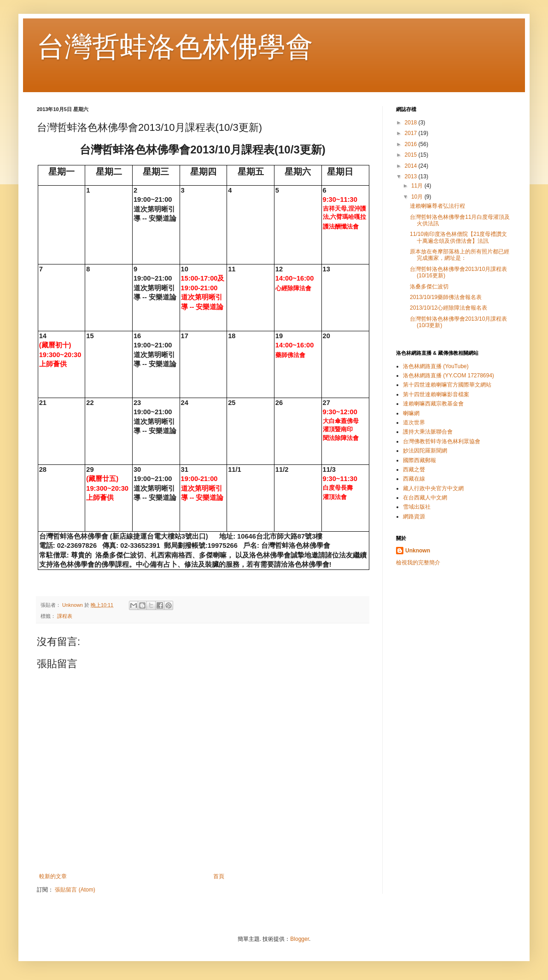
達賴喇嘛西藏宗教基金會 (433, 404)
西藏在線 (414, 479)
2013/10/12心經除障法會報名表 (449, 308)
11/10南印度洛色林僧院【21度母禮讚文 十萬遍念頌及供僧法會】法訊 (458, 237)
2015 (412, 155)
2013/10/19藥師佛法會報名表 (446, 297)
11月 (418, 186)
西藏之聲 (414, 469)
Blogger (300, 939)
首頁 (219, 876)
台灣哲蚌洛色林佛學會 (175, 47)
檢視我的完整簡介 (418, 563)
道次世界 (414, 423)
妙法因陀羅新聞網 (425, 451)
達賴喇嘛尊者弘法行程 (437, 206)
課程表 (65, 616)
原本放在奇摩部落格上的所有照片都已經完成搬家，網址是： (460, 255)
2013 (412, 176)
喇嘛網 (411, 413)
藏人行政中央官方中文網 (433, 488)
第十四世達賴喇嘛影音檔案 (436, 394)
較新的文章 (53, 876)
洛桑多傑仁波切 (429, 287)
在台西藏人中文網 (425, 498)
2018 (412, 123)
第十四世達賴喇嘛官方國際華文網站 (447, 385)
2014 (412, 166)
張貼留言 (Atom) (75, 890)
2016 (412, 144)
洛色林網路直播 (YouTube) (436, 366)
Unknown (418, 551)
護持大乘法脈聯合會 (428, 432)
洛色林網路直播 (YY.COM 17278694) (449, 376)
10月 (418, 197)
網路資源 (414, 516)
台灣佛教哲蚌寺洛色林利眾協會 (442, 441)
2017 (412, 133)
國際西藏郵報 (420, 460)
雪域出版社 (417, 507)
